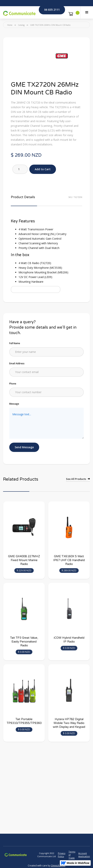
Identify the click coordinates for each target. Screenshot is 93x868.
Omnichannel (58, 866)
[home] (19, 13)
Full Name (15, 343)
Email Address (17, 363)
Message (14, 404)
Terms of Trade (72, 855)
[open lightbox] (62, 56)
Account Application (84, 855)
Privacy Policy (62, 855)
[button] (87, 13)
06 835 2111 (52, 10)
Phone (13, 384)
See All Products (76, 479)
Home (10, 25)
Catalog (21, 25)
